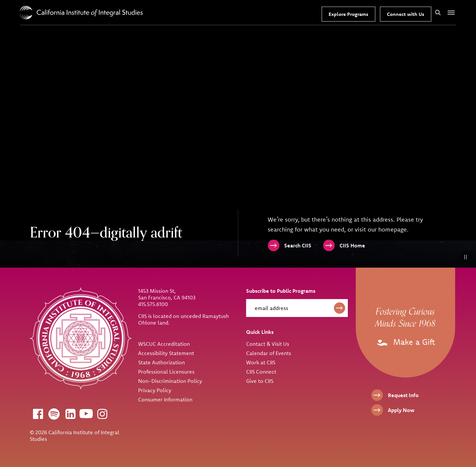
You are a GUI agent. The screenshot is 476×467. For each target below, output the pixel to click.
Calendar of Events (269, 353)
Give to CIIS (260, 381)
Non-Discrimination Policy (170, 381)
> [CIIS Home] (81, 13)
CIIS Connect (261, 372)
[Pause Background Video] (465, 257)
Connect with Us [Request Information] (406, 14)
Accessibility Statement (166, 353)
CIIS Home (352, 245)
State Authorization (161, 362)
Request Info (403, 395)
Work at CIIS (261, 362)
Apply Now (401, 410)
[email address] (297, 308)
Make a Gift (405, 342)
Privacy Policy (155, 390)
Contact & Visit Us (268, 344)
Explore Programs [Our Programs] (348, 14)
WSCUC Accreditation (164, 344)
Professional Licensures (166, 372)
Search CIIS (298, 245)
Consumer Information (165, 399)
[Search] (438, 12)
